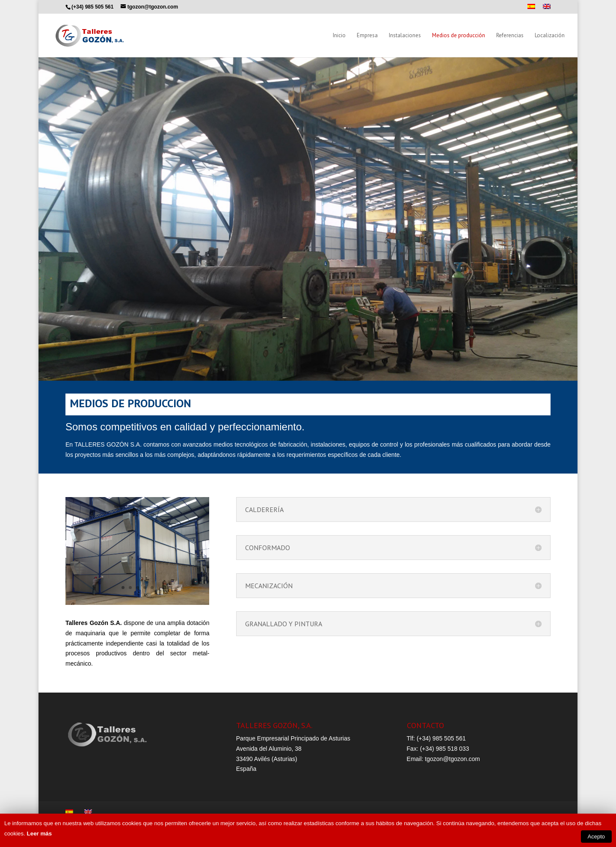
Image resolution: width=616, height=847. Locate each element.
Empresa (367, 36)
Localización (550, 36)
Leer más (40, 834)
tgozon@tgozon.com (452, 759)
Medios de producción (459, 36)
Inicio (339, 36)
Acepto (596, 837)
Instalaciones (405, 36)
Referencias (510, 36)
